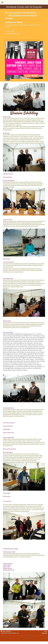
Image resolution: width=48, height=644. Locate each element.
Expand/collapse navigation (24, 2)
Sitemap (9, 631)
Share (8, 80)
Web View (44, 633)
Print (3, 631)
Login (46, 631)
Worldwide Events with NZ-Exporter (24, 7)
